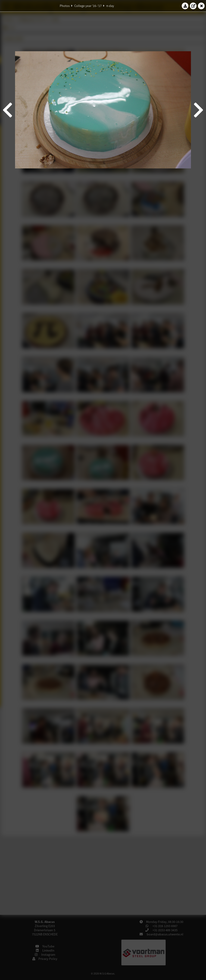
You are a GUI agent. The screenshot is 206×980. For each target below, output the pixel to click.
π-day (110, 6)
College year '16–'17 (88, 6)
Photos (65, 6)
